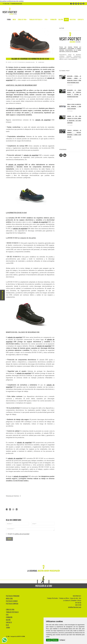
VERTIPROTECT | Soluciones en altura (27, 62)
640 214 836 (7, 4)
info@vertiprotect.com (17, 4)
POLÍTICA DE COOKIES (12, 601)
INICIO (14, 20)
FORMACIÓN (53, 20)
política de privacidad (22, 534)
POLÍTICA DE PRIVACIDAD (13, 596)
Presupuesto (2, 295)
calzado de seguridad (16, 72)
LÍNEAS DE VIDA (22, 20)
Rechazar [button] (55, 640)
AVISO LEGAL (9, 598)
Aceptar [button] (49, 640)
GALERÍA (61, 20)
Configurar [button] (62, 640)
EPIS (46, 20)
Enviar (9, 539)
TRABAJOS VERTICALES (36, 20)
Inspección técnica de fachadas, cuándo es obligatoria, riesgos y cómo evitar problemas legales (74, 79)
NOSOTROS (73, 20)
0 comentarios (41, 62)
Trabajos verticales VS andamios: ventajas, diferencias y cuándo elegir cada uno (74, 134)
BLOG (66, 20)
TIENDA (9, 20)
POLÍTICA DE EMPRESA (12, 604)
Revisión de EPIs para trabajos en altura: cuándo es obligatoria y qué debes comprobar (74, 120)
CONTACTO (81, 20)
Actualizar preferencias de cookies (12, 1)
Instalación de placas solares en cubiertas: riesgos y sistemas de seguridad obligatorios (74, 93)
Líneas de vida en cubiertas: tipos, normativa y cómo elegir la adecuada (74, 106)
